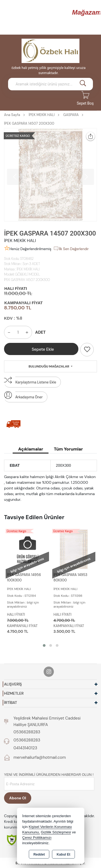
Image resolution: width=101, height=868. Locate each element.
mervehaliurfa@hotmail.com (40, 757)
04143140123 (25, 748)
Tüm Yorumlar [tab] (68, 449)
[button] (44, 645)
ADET (41, 332)
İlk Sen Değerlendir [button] (71, 249)
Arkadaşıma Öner (23, 396)
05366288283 (27, 732)
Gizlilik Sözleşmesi (56, 832)
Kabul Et (63, 854)
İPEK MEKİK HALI (28, 269)
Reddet (39, 854)
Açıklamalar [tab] (30, 449)
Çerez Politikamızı (37, 838)
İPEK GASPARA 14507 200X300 (27, 280)
